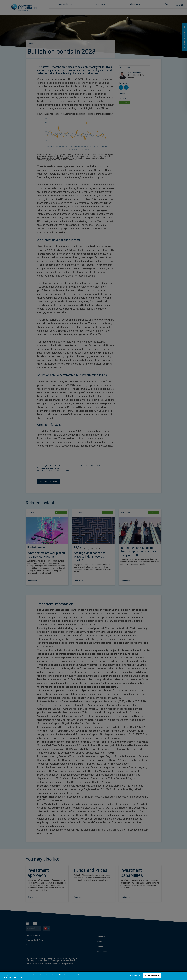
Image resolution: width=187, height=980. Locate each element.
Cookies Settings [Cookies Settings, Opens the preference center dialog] (133, 975)
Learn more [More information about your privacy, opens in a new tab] (18, 977)
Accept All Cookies (152, 975)
